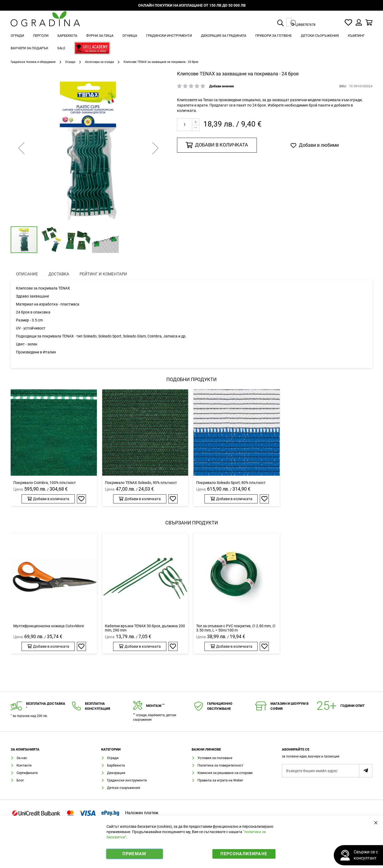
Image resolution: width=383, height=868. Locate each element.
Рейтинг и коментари (103, 274)
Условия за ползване (215, 758)
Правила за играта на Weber (220, 780)
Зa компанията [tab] (25, 749)
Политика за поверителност (220, 765)
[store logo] (45, 23)
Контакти (24, 765)
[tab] (327, 754)
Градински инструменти (127, 780)
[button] (21, 148)
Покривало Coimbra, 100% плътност (45, 483)
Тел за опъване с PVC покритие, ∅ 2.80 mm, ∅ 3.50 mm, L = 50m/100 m (236, 628)
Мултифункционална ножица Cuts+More (49, 626)
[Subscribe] (366, 771)
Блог (20, 780)
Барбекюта (116, 765)
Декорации (116, 773)
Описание (27, 274)
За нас (22, 758)
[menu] (191, 43)
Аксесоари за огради (99, 62)
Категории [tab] (111, 749)
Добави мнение (222, 86)
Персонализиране (244, 854)
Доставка (59, 274)
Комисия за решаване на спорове (225, 773)
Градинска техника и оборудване (33, 62)
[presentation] (27, 274)
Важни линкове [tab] (206, 749)
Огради (70, 62)
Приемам (134, 854)
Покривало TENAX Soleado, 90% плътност (141, 483)
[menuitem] (17, 36)
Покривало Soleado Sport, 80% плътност (231, 483)
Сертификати (27, 773)
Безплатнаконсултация (98, 706)
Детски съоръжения (123, 788)
